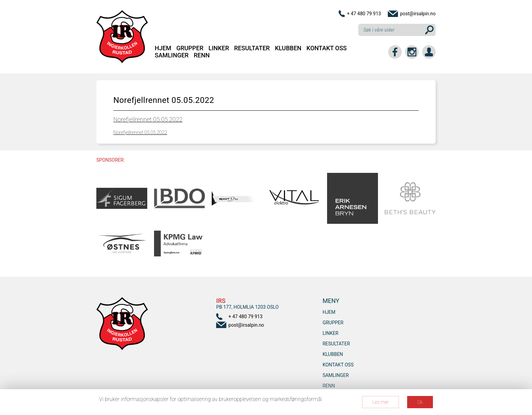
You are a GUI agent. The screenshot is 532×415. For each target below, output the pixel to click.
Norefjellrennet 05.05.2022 (148, 119)
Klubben (288, 48)
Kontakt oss (327, 48)
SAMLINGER (172, 55)
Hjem (163, 48)
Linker (219, 48)
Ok (420, 402)
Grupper (190, 48)
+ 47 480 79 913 (364, 14)
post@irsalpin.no (418, 14)
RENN (202, 55)
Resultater (252, 48)
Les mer (381, 402)
